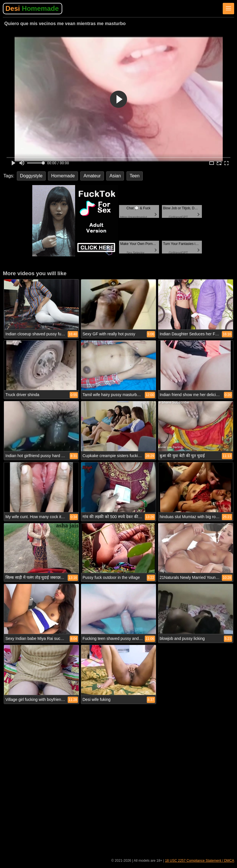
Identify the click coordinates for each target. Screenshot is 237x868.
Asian (115, 176)
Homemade (63, 176)
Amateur (92, 176)
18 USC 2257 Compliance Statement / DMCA (200, 861)
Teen (135, 176)
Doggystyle (31, 176)
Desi (32, 8)
